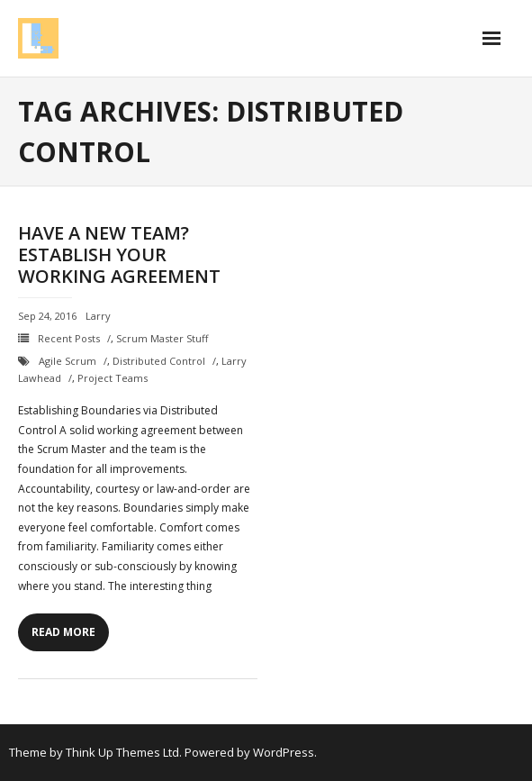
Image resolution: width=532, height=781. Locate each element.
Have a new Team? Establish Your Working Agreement (119, 254)
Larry (98, 316)
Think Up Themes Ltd (122, 752)
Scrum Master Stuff (162, 338)
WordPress (284, 752)
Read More (63, 632)
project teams (113, 378)
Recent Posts (69, 338)
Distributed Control (159, 361)
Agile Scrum (68, 361)
